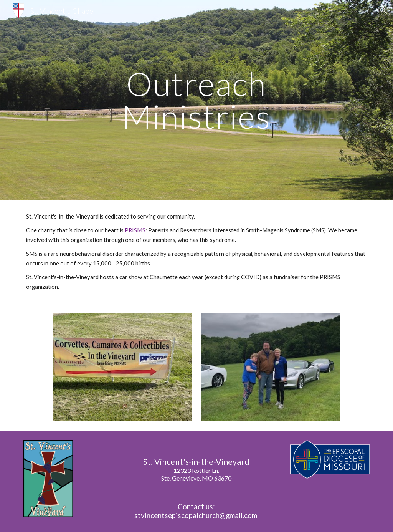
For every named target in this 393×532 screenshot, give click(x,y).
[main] (196, 100)
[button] (384, 11)
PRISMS (135, 230)
